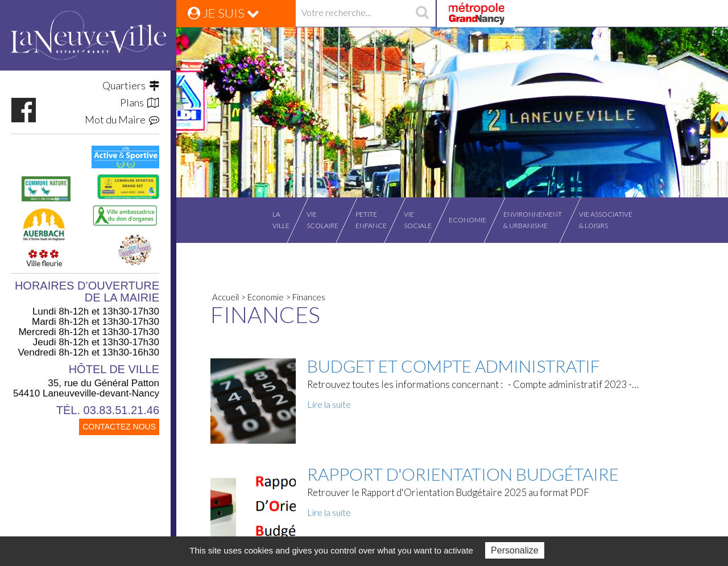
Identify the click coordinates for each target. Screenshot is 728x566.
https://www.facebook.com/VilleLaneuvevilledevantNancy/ (24, 110)
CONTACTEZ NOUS (119, 427)
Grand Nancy (476, 14)
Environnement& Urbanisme (533, 220)
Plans (140, 102)
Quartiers (131, 85)
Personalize (515, 550)
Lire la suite (329, 404)
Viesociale (418, 220)
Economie (468, 220)
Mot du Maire (122, 119)
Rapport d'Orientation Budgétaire (463, 474)
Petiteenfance (371, 220)
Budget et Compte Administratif (454, 366)
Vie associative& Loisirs (606, 220)
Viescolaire (322, 220)
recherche (422, 14)
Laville (281, 220)
